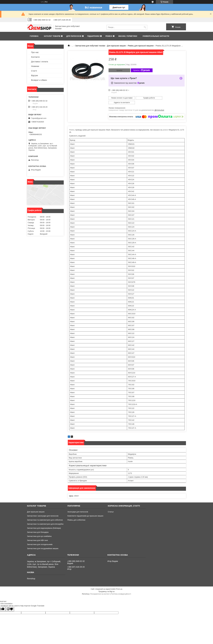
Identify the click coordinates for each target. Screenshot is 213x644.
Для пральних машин (116, 46)
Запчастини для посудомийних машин (43, 544)
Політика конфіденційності (121, 589)
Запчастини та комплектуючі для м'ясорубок (45, 519)
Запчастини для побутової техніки (90, 46)
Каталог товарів (52, 36)
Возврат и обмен (39, 80)
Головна (34, 36)
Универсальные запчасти (156, 36)
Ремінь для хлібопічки (76, 515)
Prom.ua (119, 584)
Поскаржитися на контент (100, 589)
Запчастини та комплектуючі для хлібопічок (45, 515)
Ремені (109, 36)
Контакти (35, 57)
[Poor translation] (10, 604)
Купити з (142, 70)
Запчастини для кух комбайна (39, 532)
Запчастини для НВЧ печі (37, 536)
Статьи (111, 507)
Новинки (35, 66)
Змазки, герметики (128, 36)
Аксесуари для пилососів (78, 507)
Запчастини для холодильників (40, 540)
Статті (34, 71)
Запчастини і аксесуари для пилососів (43, 511)
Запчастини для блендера (38, 528)
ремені (166, 125)
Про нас (35, 52)
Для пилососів (74, 36)
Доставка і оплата (40, 62)
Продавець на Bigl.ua (106, 587)
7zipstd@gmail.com (39, 118)
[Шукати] (145, 27)
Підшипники (93, 36)
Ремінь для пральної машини (141, 46)
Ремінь (72, 125)
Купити (119, 70)
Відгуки (35, 75)
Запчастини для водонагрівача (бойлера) (44, 523)
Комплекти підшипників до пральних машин (85, 511)
